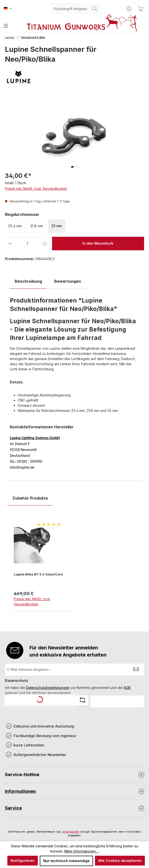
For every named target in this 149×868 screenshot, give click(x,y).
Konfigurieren (23, 861)
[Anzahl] (28, 244)
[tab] (28, 281)
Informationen (20, 791)
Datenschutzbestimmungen (48, 688)
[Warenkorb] (141, 9)
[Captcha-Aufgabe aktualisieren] (82, 700)
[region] (74, 567)
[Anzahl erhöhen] (45, 244)
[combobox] (70, 9)
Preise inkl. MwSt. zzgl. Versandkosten (36, 189)
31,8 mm (37, 226)
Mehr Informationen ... (82, 851)
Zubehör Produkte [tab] (30, 498)
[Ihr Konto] (129, 9)
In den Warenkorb (98, 243)
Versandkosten (71, 832)
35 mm (57, 226)
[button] (72, 167)
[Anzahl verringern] (10, 244)
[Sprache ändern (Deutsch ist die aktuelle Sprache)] (8, 9)
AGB (127, 688)
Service (13, 808)
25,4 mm (15, 226)
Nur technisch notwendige (66, 861)
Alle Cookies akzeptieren (120, 861)
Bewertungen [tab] (68, 281)
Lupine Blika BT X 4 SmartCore (38, 574)
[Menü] (6, 26)
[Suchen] (95, 9)
